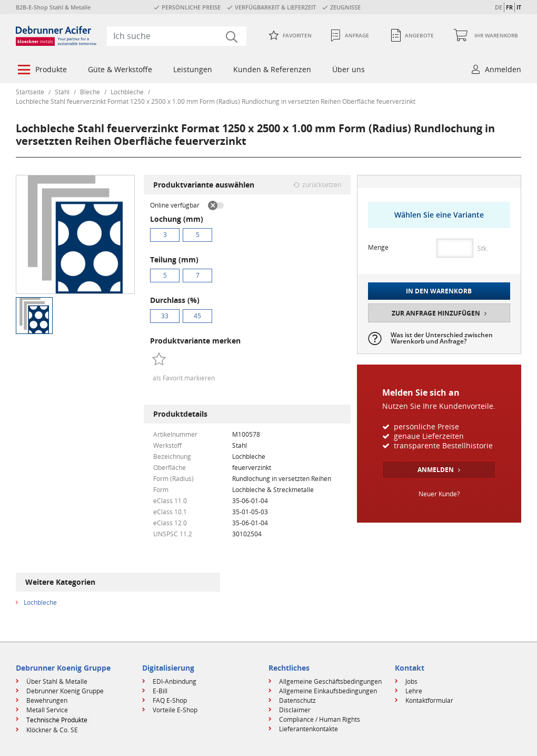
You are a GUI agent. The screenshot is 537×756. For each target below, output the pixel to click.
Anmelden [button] (503, 69)
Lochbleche (127, 92)
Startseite (30, 92)
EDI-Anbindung (175, 681)
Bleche (90, 92)
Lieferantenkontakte (309, 729)
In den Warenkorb (439, 291)
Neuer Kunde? (439, 494)
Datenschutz (297, 700)
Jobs (411, 681)
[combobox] (177, 36)
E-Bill (160, 691)
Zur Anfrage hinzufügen (436, 313)
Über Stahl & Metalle (57, 681)
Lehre (414, 691)
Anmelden (436, 470)
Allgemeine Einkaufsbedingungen (328, 691)
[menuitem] (41, 71)
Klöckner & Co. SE (52, 730)
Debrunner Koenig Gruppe (65, 691)
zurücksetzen (322, 185)
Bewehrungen (47, 700)
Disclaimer (295, 710)
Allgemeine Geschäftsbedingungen (330, 681)
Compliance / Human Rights (320, 719)
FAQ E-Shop (170, 700)
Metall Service (47, 710)
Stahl (62, 92)
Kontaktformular (429, 700)
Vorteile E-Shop (175, 710)
